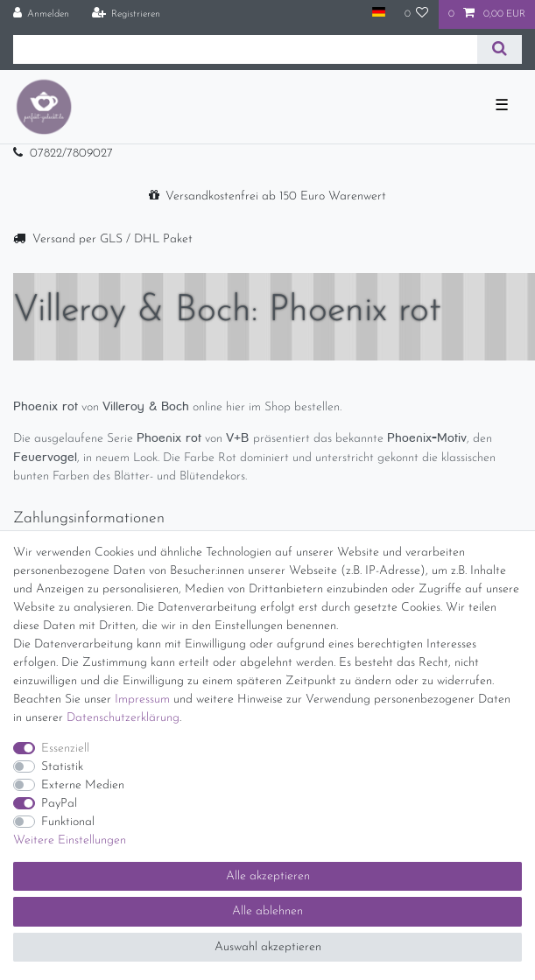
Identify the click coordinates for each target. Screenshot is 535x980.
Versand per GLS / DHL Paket (113, 239)
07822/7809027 (71, 154)
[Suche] (500, 49)
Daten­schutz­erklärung (123, 718)
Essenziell (65, 749)
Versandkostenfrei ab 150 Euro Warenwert (276, 196)
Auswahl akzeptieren (268, 947)
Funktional (68, 822)
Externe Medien (83, 785)
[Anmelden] (42, 14)
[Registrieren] (126, 14)
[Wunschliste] (417, 14)
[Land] (378, 14)
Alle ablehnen (267, 911)
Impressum (142, 700)
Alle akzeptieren (268, 876)
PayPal (59, 804)
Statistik (62, 767)
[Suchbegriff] (245, 49)
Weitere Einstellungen (70, 840)
